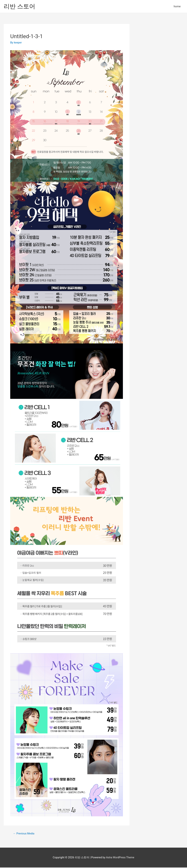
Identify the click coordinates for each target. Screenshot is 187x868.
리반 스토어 (20, 6)
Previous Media (24, 834)
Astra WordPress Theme (120, 858)
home (177, 7)
